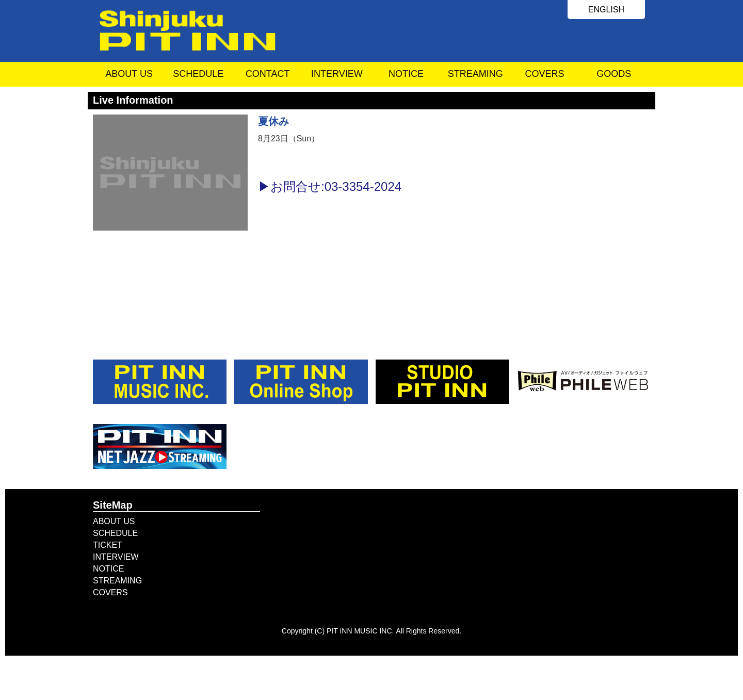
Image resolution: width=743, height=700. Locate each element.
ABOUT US (129, 74)
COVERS (545, 74)
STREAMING (475, 74)
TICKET (108, 545)
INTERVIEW (337, 74)
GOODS (614, 74)
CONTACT (268, 74)
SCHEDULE (198, 74)
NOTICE (406, 74)
